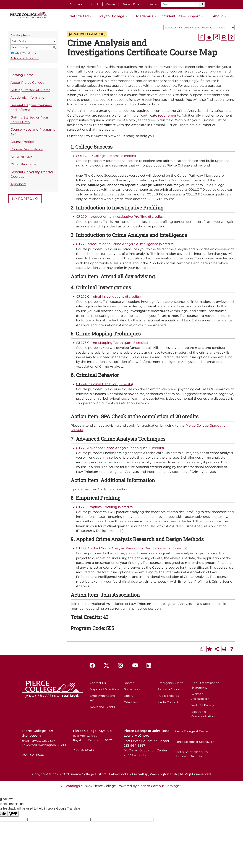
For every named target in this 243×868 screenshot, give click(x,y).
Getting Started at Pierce (30, 90)
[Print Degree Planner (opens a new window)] (202, 37)
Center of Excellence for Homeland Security (191, 754)
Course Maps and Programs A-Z (33, 132)
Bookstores (132, 689)
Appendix (18, 184)
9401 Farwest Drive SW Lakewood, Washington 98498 (44, 743)
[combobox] (199, 28)
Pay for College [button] (112, 16)
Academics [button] (144, 16)
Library (128, 696)
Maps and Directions (104, 689)
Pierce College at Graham (192, 731)
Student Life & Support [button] (181, 16)
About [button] (218, 16)
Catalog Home (22, 75)
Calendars (131, 702)
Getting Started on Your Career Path (29, 120)
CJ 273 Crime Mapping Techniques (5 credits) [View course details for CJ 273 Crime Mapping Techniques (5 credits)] (112, 343)
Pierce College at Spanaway (194, 742)
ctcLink (94, 4)
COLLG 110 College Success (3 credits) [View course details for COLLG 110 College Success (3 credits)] (106, 156)
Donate (129, 683)
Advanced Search (25, 58)
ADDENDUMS (22, 157)
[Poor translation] (13, 814)
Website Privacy (203, 705)
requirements (169, 115)
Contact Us (98, 683)
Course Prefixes (23, 142)
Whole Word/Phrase (26, 53)
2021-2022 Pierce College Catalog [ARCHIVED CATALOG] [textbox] (195, 28)
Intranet (153, 4)
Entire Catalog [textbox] (19, 41)
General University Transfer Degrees (32, 174)
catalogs (73, 786)
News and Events (102, 707)
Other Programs (23, 164)
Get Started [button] (79, 16)
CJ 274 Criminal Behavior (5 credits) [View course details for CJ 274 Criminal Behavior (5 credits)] (104, 384)
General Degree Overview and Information (31, 107)
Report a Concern (170, 689)
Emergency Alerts (170, 683)
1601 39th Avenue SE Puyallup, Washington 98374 (93, 738)
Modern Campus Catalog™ (159, 786)
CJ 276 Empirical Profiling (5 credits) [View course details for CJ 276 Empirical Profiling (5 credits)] (105, 507)
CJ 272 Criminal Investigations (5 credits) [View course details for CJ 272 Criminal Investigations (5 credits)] (108, 296)
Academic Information (28, 97)
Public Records (168, 696)
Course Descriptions (27, 149)
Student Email (131, 4)
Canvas (111, 4)
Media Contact (168, 702)
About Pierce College (27, 83)
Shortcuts (76, 4)
